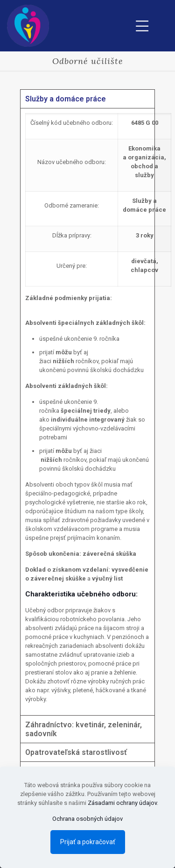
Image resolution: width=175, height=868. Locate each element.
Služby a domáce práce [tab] (66, 99)
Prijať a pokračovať (88, 842)
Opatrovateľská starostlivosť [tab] (76, 752)
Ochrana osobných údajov (87, 819)
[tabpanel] (87, 412)
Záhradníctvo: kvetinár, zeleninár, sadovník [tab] (84, 729)
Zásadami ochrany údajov (122, 803)
